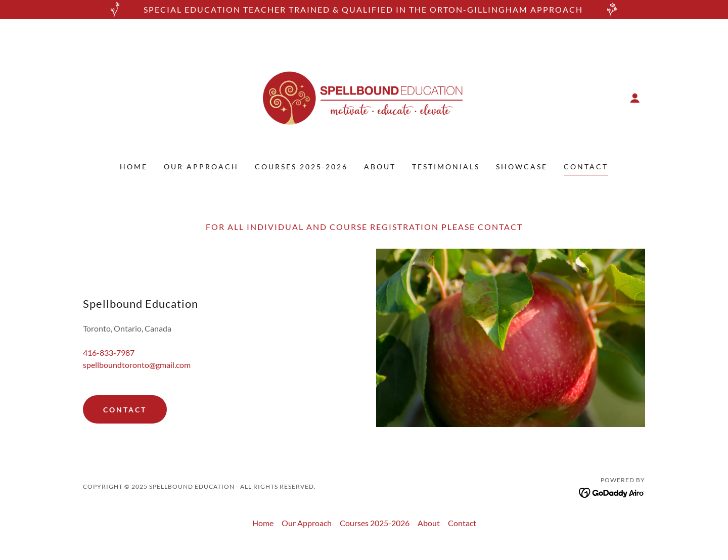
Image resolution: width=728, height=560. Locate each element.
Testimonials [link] (446, 167)
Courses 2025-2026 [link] (302, 167)
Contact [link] (586, 167)
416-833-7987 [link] (109, 353)
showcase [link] (522, 167)
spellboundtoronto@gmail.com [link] (137, 365)
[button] (635, 98)
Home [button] (263, 523)
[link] (364, 97)
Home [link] (134, 167)
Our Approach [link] (201, 167)
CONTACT (125, 410)
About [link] (380, 167)
